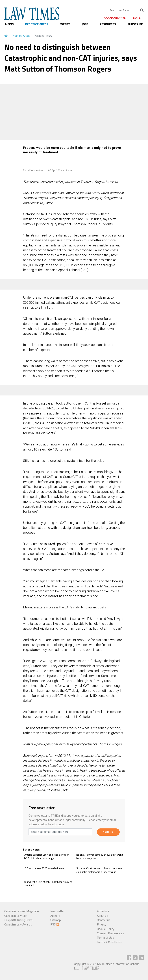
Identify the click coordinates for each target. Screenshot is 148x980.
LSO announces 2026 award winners (44, 868)
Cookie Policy (106, 929)
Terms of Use (105, 938)
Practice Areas (21, 36)
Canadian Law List (16, 916)
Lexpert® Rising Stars (18, 920)
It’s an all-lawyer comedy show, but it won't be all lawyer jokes (100, 856)
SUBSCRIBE (135, 24)
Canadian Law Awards (18, 924)
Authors (55, 916)
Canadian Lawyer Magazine (22, 911)
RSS (55, 924)
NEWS (9, 24)
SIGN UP (108, 832)
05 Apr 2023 (55, 170)
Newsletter (57, 911)
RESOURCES (108, 24)
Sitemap (56, 920)
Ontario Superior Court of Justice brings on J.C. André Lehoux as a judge (47, 856)
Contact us (104, 920)
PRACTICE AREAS (37, 24)
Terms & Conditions (109, 942)
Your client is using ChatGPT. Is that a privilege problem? (48, 884)
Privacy (102, 924)
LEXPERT (138, 18)
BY (33, 170)
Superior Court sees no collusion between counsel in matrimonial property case (99, 870)
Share (69, 170)
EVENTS (65, 24)
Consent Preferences (110, 933)
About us (103, 916)
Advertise (103, 911)
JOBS (85, 24)
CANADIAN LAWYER (116, 18)
